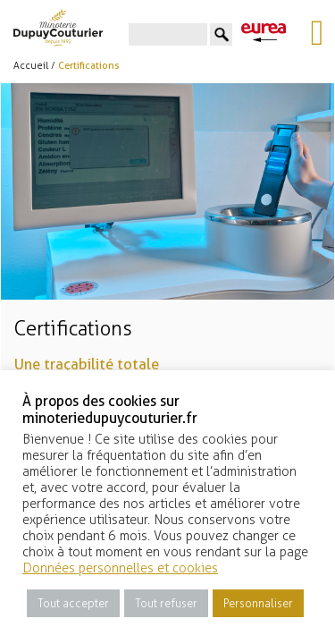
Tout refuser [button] (166, 603)
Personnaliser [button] (258, 603)
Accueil (31, 66)
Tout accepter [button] (73, 603)
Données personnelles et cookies (120, 568)
